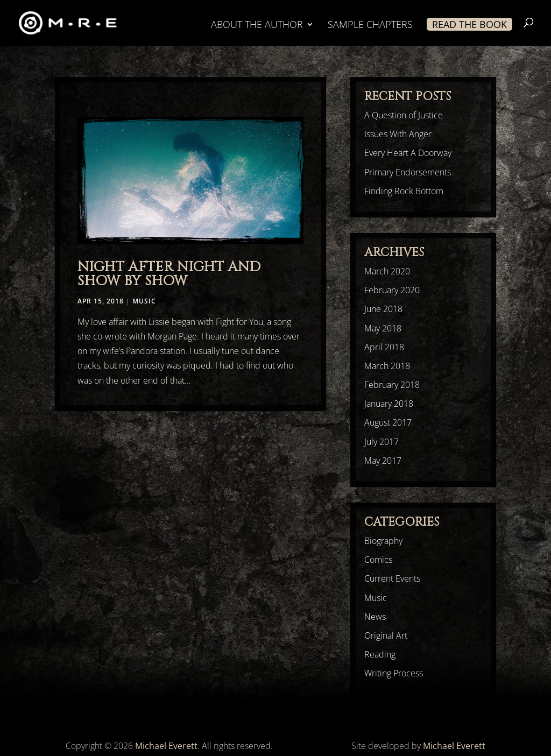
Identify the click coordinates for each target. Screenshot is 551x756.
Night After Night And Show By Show (169, 274)
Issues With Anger (398, 134)
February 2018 (392, 385)
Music (144, 301)
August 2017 (388, 422)
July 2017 (382, 442)
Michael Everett (166, 746)
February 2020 (392, 290)
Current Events (392, 578)
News (375, 617)
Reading (380, 654)
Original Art (386, 635)
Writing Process (394, 673)
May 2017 (383, 461)
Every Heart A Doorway (408, 153)
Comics (378, 560)
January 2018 (389, 404)
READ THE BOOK (469, 24)
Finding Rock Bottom (404, 191)
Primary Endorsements (408, 172)
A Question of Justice (404, 115)
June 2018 (383, 309)
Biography (383, 541)
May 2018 (383, 328)
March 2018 (387, 366)
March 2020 (387, 271)
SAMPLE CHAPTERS (370, 26)
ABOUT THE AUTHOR (257, 26)
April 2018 (384, 347)
